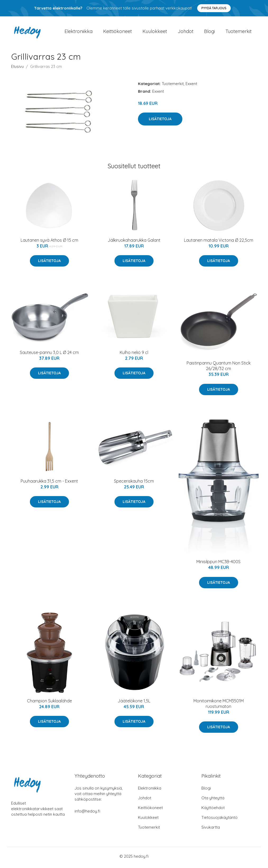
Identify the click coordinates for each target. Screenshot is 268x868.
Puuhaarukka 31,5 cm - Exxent (49, 484)
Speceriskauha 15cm (134, 484)
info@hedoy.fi (87, 814)
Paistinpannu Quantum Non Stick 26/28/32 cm (219, 369)
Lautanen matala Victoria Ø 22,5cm (219, 243)
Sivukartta (211, 830)
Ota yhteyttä (213, 801)
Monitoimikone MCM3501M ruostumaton (219, 706)
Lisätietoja (160, 122)
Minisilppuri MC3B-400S (218, 564)
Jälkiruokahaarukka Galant (134, 243)
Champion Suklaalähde (49, 703)
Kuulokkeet (155, 33)
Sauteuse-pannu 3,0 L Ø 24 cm (49, 355)
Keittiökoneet (117, 33)
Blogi (209, 33)
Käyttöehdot (213, 810)
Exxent (191, 86)
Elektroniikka (78, 33)
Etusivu (17, 69)
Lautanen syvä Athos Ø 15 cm (49, 243)
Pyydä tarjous (214, 8)
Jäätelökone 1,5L (134, 703)
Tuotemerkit (239, 33)
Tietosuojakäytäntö (220, 820)
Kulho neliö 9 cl (134, 355)
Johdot (186, 33)
